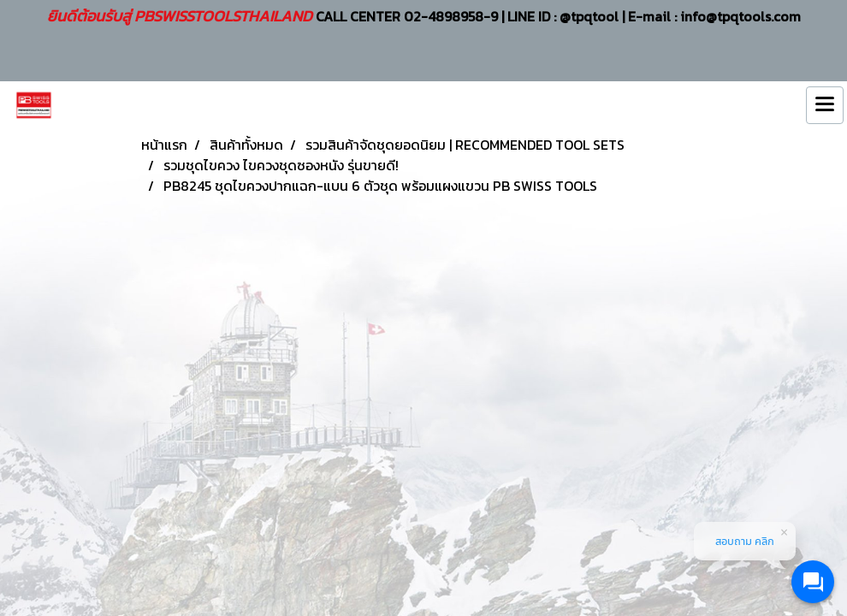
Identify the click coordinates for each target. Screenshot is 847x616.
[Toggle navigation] (825, 105)
